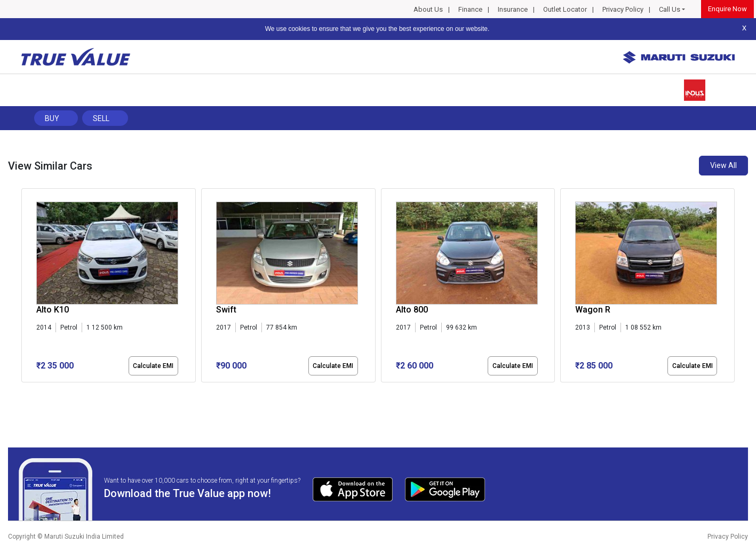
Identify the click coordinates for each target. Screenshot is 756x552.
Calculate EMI (153, 366)
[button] (25, 391)
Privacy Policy (623, 9)
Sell (101, 118)
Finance (470, 9)
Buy (52, 118)
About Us (428, 9)
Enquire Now (727, 9)
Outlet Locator (565, 9)
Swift (226, 310)
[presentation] (27, 287)
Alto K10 (53, 310)
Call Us (670, 9)
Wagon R (593, 310)
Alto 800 (412, 310)
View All (723, 165)
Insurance (513, 9)
